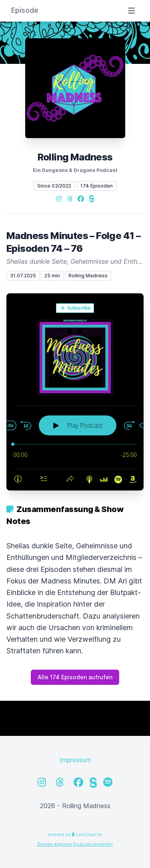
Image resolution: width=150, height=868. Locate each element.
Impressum (75, 760)
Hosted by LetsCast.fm (75, 834)
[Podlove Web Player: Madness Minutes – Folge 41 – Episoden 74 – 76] (75, 392)
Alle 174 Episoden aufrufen (75, 677)
